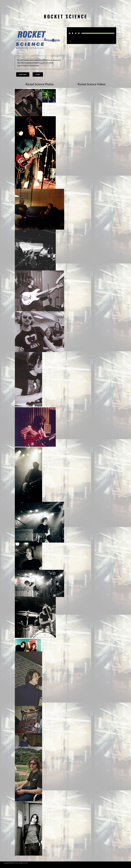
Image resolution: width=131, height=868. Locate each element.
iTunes (38, 74)
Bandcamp (23, 74)
